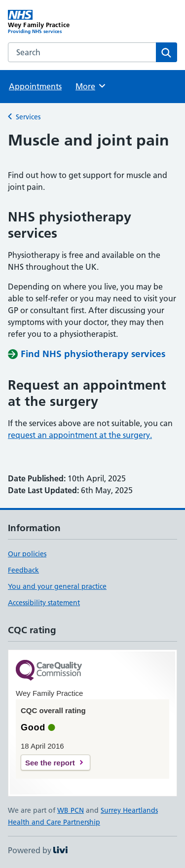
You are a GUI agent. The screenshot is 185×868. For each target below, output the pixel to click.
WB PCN (71, 810)
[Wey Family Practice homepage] (50, 22)
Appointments (35, 86)
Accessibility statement (44, 603)
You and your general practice (57, 586)
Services (28, 117)
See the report (50, 763)
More (91, 86)
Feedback (23, 570)
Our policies (27, 554)
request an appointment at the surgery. (80, 435)
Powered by (38, 850)
